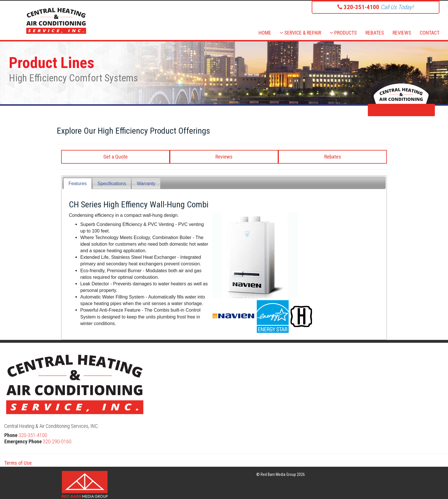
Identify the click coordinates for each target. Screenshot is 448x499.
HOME (265, 33)
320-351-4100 (33, 435)
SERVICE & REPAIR (300, 33)
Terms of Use (18, 463)
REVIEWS (402, 33)
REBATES (375, 33)
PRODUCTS (343, 33)
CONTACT (430, 33)
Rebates (333, 157)
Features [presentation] (78, 183)
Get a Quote (116, 157)
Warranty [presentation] (146, 183)
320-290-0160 (57, 441)
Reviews (224, 157)
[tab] (77, 184)
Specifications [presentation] (112, 183)
